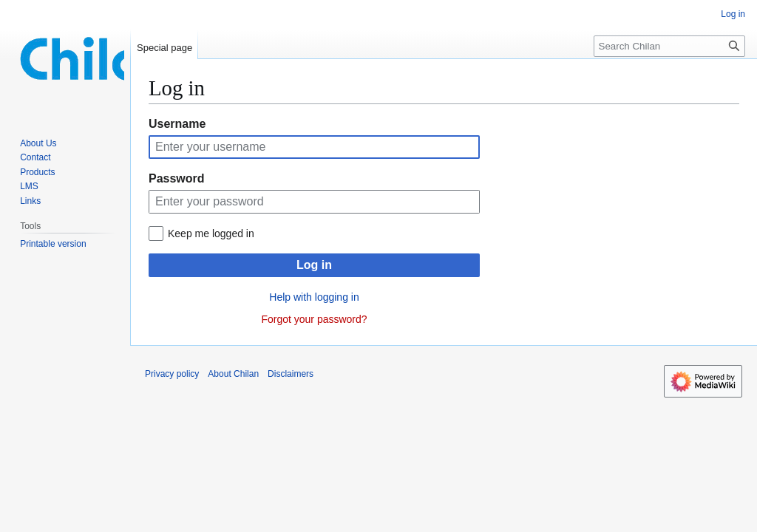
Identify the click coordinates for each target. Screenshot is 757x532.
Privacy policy (172, 374)
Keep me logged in (211, 233)
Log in (314, 265)
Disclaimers (291, 374)
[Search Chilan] (669, 46)
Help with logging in (314, 297)
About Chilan (233, 374)
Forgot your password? (314, 319)
